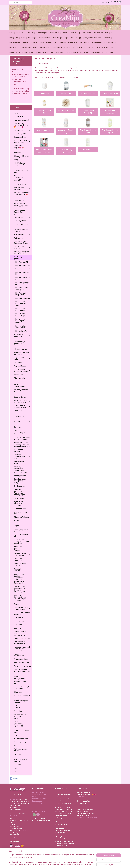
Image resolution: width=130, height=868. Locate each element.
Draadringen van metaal (22, 513)
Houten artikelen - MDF (22, 535)
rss (75, 864)
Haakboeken (14, 47)
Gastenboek (18, 768)
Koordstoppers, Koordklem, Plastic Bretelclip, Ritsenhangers (22, 589)
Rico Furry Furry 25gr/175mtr (66, 151)
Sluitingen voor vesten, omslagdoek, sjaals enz (22, 701)
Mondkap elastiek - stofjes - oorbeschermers (21, 633)
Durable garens (22, 221)
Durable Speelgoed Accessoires (22, 225)
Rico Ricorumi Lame (66, 93)
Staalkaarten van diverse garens (22, 141)
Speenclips (109, 47)
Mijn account (107, 2)
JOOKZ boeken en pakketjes (64, 42)
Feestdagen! (29, 33)
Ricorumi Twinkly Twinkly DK (88, 112)
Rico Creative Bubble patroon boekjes (44, 151)
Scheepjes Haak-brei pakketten (22, 353)
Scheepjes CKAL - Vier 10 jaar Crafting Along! (22, 158)
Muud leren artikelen (22, 638)
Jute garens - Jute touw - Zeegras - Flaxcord (20, 548)
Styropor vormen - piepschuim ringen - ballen (21, 716)
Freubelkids (72, 52)
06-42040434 (14, 816)
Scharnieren (18, 692)
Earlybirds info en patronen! (20, 760)
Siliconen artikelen (22, 695)
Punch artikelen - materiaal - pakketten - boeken (22, 671)
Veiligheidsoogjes (28, 52)
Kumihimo (18, 604)
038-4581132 (14, 799)
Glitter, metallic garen (22, 378)
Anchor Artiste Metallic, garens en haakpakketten (22, 205)
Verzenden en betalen (39, 799)
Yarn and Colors (22, 366)
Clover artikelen (22, 397)
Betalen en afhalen (38, 792)
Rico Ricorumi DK (44, 93)
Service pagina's (22, 134)
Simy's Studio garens (22, 358)
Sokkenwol (107, 38)
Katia (112, 33)
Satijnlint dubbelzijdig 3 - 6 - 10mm (22, 688)
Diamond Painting (21, 508)
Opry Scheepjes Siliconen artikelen (22, 370)
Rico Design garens (22, 258)
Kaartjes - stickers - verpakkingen (22, 554)
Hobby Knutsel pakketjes (19, 450)
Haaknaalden (110, 42)
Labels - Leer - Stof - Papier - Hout (22, 608)
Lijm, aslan (18, 625)
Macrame (17, 628)
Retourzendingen (20, 137)
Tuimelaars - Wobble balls (22, 731)
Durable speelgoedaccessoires (80, 33)
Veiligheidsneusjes (43, 52)
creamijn (14, 778)
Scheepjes (79, 38)
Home (11, 33)
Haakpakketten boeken (30, 42)
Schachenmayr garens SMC (22, 343)
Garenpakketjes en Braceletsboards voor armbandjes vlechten (22, 444)
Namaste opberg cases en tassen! (22, 401)
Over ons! (17, 765)
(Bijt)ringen (73, 47)
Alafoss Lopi (18, 375)
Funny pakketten (46, 42)
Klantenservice (84, 52)
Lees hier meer (82, 797)
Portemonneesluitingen (23, 666)
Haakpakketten (14, 42)
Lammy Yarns (14, 38)
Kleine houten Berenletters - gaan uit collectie (21, 541)
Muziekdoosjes (14, 52)
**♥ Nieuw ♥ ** (20, 116)
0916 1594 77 (24, 831)
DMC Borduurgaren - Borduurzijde (22, 432)
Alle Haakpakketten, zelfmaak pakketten (22, 178)
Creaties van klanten (39, 811)
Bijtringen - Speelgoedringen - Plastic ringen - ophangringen (22, 492)
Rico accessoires (44, 38)
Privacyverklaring (16, 837)
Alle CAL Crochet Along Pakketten (22, 164)
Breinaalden (22, 421)
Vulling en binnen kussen (20, 750)
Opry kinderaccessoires (93, 38)
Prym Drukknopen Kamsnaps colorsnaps (21, 503)
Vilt (15, 746)
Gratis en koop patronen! (22, 152)
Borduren (63, 52)
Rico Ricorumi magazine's (110, 112)
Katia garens (22, 238)
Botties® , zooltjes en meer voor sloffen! (22, 438)
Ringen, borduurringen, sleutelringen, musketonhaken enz (22, 680)
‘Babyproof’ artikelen (59, 47)
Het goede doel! (37, 801)
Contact (35, 797)
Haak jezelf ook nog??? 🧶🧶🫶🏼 (20, 147)
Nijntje (111, 52)
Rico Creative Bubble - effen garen (66, 131)
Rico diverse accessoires (22, 335)
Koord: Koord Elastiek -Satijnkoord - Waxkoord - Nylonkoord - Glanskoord (22, 579)
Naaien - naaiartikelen (19, 655)
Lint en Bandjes (22, 621)
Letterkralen (22, 618)
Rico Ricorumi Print (88, 93)
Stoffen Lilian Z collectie (19, 707)
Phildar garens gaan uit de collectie (21, 253)
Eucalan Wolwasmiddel (19, 385)
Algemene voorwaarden (40, 794)
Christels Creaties (97, 42)
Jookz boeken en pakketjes (22, 188)
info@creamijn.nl (92, 818)
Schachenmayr (57, 38)
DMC (107, 33)
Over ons (35, 805)
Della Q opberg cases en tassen (22, 406)
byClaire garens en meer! (21, 391)
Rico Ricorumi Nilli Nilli (110, 93)
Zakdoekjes (18, 754)
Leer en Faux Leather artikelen (22, 613)
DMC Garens (22, 217)
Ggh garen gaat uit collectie (22, 230)
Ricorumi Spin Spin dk (66, 110)
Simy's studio (68, 38)
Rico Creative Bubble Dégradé (110, 131)
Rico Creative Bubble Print (88, 131)
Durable (64, 33)
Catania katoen (54, 33)
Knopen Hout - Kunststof (22, 570)
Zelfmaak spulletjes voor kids (22, 456)
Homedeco (18, 521)
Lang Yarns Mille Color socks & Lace (21, 242)
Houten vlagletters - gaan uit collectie (21, 530)
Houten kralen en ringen (42, 47)
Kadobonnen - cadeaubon (19, 560)
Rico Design (32, 38)
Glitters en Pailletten (21, 517)
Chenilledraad (19, 498)
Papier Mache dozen (21, 663)
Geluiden (82, 47)
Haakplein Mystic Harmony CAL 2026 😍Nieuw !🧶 (21, 125)
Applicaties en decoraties (22, 463)
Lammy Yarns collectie (22, 247)
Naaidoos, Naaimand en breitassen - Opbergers (22, 649)
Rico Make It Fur (88, 150)
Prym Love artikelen (21, 659)
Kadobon (54, 52)
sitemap (70, 864)
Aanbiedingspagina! (22, 120)
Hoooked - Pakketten (22, 184)
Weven (16, 771)
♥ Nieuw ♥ (19, 33)
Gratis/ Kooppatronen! (99, 52)
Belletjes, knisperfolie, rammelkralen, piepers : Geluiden (21, 469)
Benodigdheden (26, 47)
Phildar (23, 38)
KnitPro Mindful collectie (20, 565)
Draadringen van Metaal (95, 47)
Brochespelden (19, 486)
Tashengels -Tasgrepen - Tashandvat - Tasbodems (19, 724)
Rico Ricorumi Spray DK (44, 112)
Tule (15, 735)
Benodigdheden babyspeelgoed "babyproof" (22, 481)
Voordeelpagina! (41, 33)
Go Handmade (98, 33)
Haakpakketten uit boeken (22, 171)
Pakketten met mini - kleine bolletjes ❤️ (22, 194)
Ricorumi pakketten (44, 130)
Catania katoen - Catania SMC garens (22, 212)
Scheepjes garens (22, 349)
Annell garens (22, 200)
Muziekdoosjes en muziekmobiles (22, 643)
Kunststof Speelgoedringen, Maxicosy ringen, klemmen (20, 598)
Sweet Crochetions (82, 42)
